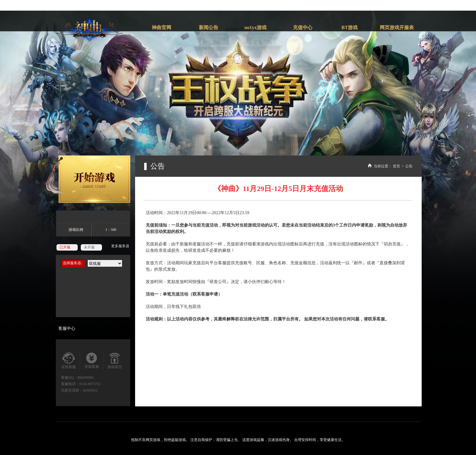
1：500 (111, 230)
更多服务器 (120, 246)
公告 (409, 166)
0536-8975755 (90, 384)
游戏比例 (76, 230)
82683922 (90, 390)
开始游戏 (88, 179)
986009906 (85, 378)
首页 (396, 166)
